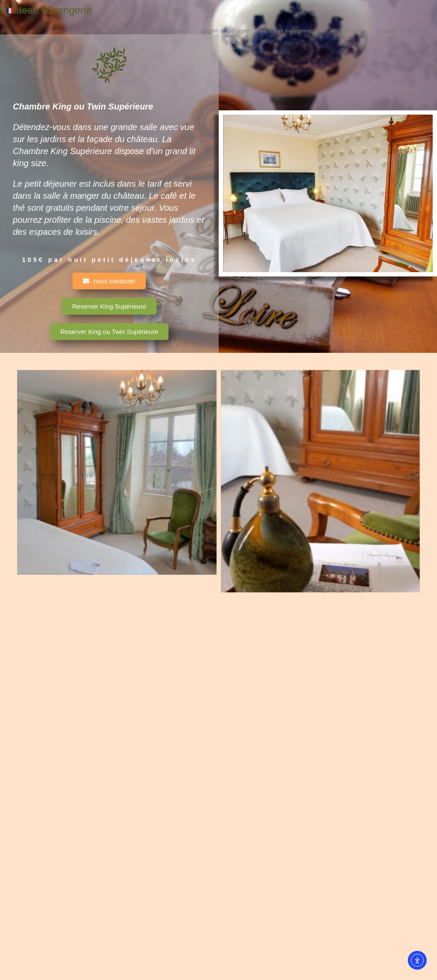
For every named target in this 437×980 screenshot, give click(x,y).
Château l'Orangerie (46, 10)
